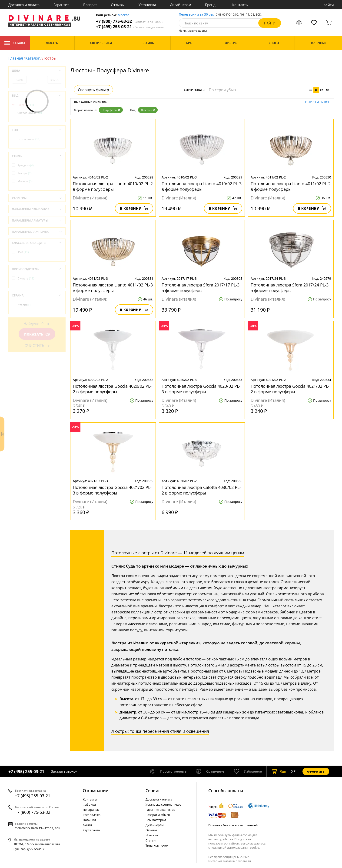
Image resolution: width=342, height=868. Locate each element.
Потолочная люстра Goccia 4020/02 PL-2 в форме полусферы (112, 389)
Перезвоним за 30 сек (196, 15)
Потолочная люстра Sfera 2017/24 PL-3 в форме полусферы (290, 288)
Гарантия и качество (160, 810)
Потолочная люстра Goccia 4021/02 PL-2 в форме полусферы (290, 389)
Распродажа (92, 815)
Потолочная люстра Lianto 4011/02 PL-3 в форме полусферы (113, 288)
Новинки (89, 820)
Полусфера (111, 110)
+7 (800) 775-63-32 (130, 21)
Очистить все (317, 102)
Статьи (151, 840)
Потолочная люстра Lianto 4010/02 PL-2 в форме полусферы (113, 186)
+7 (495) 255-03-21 (130, 27)
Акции (87, 825)
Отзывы (118, 5)
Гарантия (61, 5)
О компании (96, 791)
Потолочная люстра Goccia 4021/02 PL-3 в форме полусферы (112, 490)
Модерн (25, 181)
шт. (279, 771)
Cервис (153, 791)
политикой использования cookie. (235, 848)
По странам (91, 810)
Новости (152, 835)
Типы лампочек (157, 845)
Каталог (15, 43)
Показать (37, 334)
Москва (124, 15)
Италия (25, 305)
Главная (16, 58)
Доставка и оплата (24, 5)
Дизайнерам (181, 5)
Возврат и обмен (158, 815)
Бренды (212, 5)
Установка (147, 5)
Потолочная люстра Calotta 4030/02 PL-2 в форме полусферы (201, 490)
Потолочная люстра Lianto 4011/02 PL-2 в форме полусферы (291, 186)
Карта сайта (91, 830)
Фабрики (89, 804)
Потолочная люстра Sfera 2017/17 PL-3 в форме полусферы (201, 288)
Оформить (316, 772)
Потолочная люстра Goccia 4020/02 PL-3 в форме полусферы (201, 389)
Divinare (26, 278)
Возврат (90, 5)
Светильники (30, 113)
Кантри (25, 173)
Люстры (148, 110)
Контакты (240, 5)
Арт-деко (26, 165)
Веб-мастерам (156, 820)
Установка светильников (163, 804)
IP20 (23, 252)
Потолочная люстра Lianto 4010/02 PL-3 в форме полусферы (202, 186)
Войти (329, 5)
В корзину (134, 208)
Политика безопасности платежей (233, 825)
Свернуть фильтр (93, 90)
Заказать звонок (64, 771)
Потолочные (29, 139)
